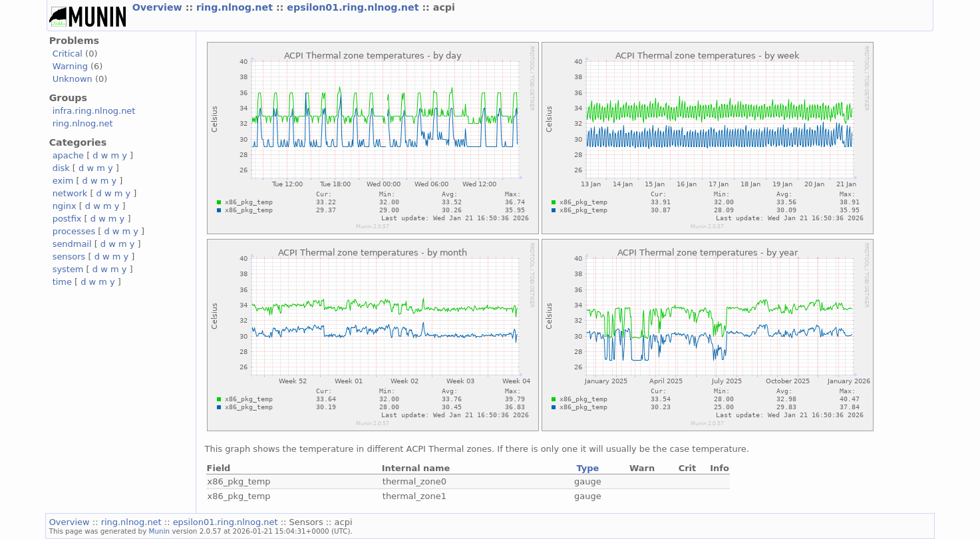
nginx (65, 206)
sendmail (72, 244)
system (68, 269)
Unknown (73, 79)
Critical (68, 54)
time (62, 282)
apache (68, 155)
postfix (67, 219)
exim (63, 181)
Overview (159, 7)
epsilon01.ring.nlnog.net (354, 7)
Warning (70, 66)
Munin (160, 531)
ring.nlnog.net (236, 7)
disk (61, 168)
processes (74, 231)
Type (587, 468)
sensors (69, 257)
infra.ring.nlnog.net (94, 111)
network (70, 193)
